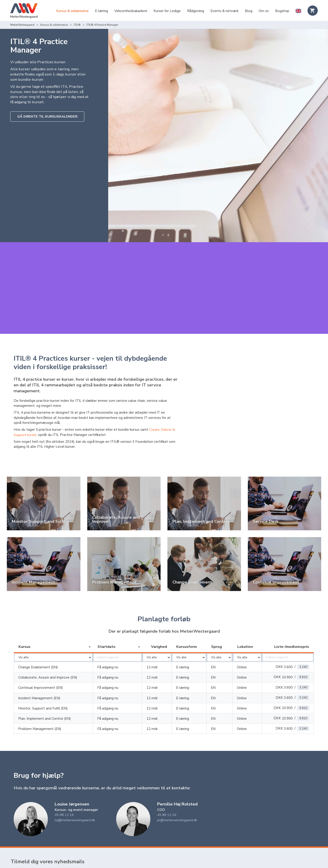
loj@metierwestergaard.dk (76, 807)
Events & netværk (224, 11)
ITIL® (77, 25)
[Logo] (24, 11)
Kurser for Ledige (167, 11)
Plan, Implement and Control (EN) (45, 705)
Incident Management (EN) (39, 685)
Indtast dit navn (23, 859)
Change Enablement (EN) (38, 654)
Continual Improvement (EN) (41, 674)
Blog (249, 11)
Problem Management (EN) (40, 715)
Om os (264, 11)
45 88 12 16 (64, 801)
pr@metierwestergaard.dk (178, 807)
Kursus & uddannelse (72, 11)
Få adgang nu (108, 654)
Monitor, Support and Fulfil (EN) (43, 695)
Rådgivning (196, 11)
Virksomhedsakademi (131, 11)
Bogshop (282, 11)
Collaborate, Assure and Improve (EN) (48, 664)
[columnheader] (53, 634)
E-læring (101, 11)
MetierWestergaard (22, 25)
